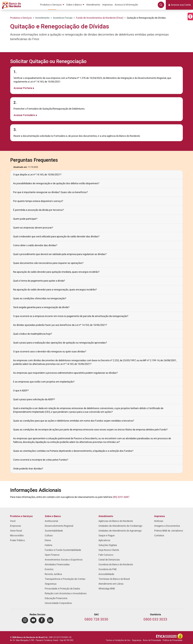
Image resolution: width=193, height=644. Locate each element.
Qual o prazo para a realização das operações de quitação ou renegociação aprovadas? (60, 343)
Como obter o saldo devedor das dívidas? (35, 245)
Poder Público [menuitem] (17, 540)
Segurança (137, 640)
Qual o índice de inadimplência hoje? (33, 334)
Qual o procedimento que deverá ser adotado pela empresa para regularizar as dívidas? (60, 254)
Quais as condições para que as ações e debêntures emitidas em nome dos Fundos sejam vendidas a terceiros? (74, 421)
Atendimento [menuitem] (106, 516)
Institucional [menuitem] (51, 521)
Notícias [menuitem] (159, 521)
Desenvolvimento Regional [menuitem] (59, 526)
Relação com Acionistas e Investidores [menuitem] (66, 594)
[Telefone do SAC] (96, 620)
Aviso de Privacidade (152, 640)
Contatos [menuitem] (159, 536)
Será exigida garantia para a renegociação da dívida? (41, 307)
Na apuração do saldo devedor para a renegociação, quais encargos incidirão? (55, 290)
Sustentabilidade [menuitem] (54, 531)
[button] (190, 16)
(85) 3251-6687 (121, 497)
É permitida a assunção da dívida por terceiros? (38, 210)
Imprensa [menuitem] (159, 516)
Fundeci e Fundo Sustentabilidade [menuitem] (63, 550)
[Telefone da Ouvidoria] (155, 620)
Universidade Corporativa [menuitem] (58, 603)
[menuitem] (53, 5)
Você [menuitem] (13, 521)
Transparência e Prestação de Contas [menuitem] (65, 579)
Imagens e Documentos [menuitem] (167, 526)
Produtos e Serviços (21, 18)
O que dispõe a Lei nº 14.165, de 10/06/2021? (37, 175)
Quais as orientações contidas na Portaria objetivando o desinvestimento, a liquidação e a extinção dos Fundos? (73, 451)
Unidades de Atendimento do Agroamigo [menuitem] (120, 531)
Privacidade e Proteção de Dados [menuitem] (62, 589)
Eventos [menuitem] (49, 569)
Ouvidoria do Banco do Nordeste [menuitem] (116, 565)
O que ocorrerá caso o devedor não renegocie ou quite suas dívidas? (50, 352)
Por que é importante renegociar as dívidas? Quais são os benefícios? (50, 192)
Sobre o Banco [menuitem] (53, 516)
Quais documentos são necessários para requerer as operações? (48, 263)
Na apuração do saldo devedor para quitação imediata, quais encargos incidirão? (56, 272)
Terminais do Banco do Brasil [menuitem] (114, 579)
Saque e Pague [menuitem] (107, 536)
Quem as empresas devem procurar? (33, 228)
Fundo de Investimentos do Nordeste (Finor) (100, 18)
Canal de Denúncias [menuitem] (109, 560)
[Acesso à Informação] (180, 636)
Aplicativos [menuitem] (104, 540)
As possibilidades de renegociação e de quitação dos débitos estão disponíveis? (56, 183)
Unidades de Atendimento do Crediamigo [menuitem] (120, 526)
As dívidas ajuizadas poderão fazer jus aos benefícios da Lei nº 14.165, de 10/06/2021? (60, 325)
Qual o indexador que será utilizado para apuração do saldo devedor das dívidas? (56, 237)
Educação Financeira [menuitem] (56, 598)
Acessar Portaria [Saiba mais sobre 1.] (23, 88)
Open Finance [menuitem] (52, 555)
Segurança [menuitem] (51, 584)
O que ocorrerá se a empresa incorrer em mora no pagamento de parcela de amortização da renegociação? (71, 316)
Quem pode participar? (25, 219)
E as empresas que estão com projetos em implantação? (44, 382)
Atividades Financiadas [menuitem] (57, 565)
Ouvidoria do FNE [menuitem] (108, 569)
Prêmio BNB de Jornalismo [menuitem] (169, 531)
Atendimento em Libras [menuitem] (111, 584)
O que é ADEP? (21, 391)
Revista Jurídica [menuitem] (53, 574)
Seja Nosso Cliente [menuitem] (109, 550)
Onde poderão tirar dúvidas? (28, 469)
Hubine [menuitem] (49, 545)
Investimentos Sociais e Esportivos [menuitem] (64, 560)
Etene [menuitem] (48, 540)
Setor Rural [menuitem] (16, 531)
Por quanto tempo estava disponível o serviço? (38, 201)
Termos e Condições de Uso (118, 640)
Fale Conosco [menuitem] (106, 555)
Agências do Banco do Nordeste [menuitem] (116, 521)
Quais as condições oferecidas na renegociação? (40, 299)
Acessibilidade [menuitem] (106, 574)
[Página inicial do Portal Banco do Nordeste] (11, 5)
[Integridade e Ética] (167, 636)
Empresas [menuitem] (16, 526)
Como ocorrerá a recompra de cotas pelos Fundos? (41, 460)
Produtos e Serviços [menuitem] (21, 516)
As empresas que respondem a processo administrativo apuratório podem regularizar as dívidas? (65, 373)
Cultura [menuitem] (49, 536)
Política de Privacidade (173, 640)
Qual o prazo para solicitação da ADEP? (34, 399)
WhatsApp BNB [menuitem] (107, 589)
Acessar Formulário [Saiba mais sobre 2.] (24, 115)
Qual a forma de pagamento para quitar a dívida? (39, 281)
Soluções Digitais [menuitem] (108, 545)
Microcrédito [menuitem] (17, 536)
